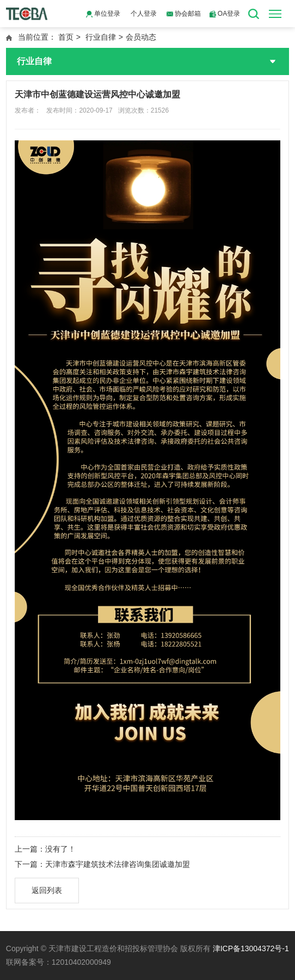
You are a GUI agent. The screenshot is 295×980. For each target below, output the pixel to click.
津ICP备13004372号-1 (251, 948)
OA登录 (225, 14)
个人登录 (144, 14)
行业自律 (101, 37)
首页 (66, 37)
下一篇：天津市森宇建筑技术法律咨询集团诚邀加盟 (102, 864)
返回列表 (47, 890)
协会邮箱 (184, 14)
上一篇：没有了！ (45, 849)
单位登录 (103, 14)
